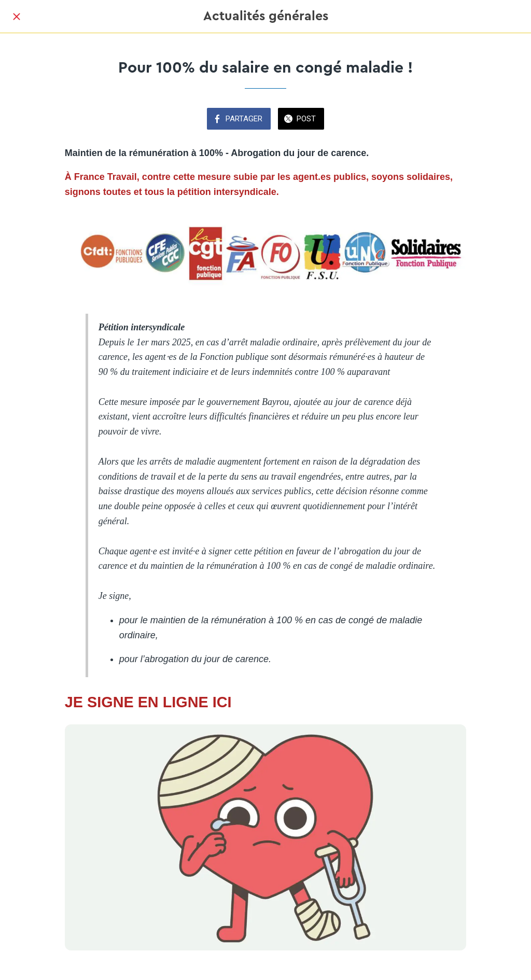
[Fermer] (17, 17)
